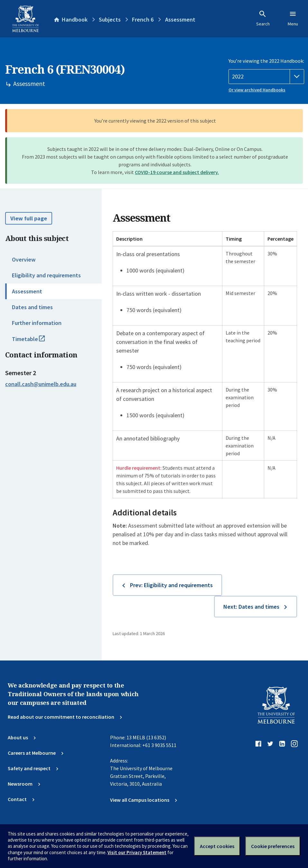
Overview (24, 259)
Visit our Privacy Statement (137, 852)
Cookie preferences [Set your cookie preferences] (273, 846)
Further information (37, 323)
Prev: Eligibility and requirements (171, 585)
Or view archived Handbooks (257, 90)
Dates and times (32, 307)
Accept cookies (217, 846)
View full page (29, 218)
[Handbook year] (266, 77)
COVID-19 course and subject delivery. (177, 172)
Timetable (35, 342)
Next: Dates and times (251, 607)
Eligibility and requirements (46, 275)
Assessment (27, 291)
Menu (293, 18)
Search (263, 18)
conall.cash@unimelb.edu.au (41, 384)
